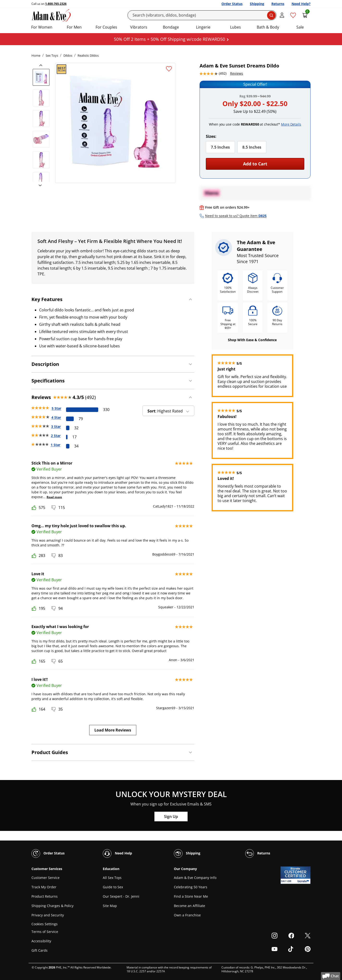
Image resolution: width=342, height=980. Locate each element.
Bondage (171, 27)
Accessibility (41, 941)
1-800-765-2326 (56, 4)
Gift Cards (40, 950)
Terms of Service (45, 932)
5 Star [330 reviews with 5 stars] (56, 408)
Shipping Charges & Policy (52, 906)
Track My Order (44, 887)
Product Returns (45, 896)
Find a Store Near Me (191, 896)
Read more (54, 497)
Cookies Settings (45, 924)
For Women (42, 27)
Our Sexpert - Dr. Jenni (121, 896)
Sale (300, 27)
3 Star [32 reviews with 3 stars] (56, 426)
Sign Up (171, 817)
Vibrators (139, 27)
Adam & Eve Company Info (195, 878)
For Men (74, 27)
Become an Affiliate (189, 906)
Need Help (117, 853)
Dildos (68, 55)
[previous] (42, 65)
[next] (39, 186)
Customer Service (46, 878)
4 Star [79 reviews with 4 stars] (56, 417)
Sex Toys (52, 55)
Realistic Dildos (88, 55)
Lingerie (203, 27)
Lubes (235, 27)
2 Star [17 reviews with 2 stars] (56, 436)
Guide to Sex (113, 887)
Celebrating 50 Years (191, 887)
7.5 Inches (220, 147)
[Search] (202, 15)
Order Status (232, 4)
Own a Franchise (187, 915)
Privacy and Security (48, 915)
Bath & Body (268, 27)
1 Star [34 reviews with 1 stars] (55, 445)
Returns (278, 4)
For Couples (106, 27)
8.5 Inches (252, 147)
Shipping (257, 4)
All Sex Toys (112, 878)
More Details (291, 124)
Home (36, 55)
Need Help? (301, 4)
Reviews (237, 73)
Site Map (110, 906)
